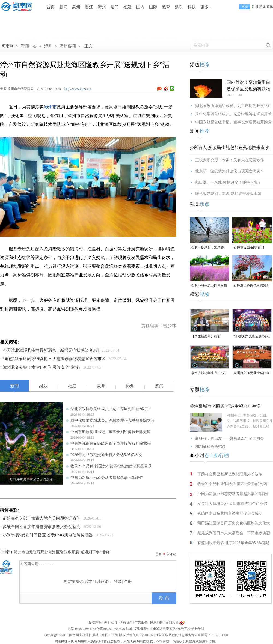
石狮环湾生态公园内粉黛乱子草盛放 (209, 286)
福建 (127, 7)
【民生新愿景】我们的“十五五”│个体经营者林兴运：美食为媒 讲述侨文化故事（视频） (210, 337)
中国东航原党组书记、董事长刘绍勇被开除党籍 (111, 432)
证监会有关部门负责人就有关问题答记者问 (42, 518)
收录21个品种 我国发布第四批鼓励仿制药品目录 (111, 466)
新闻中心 (29, 46)
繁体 (270, 7)
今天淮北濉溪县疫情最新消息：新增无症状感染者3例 (51, 350)
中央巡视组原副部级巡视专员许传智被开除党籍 (111, 443)
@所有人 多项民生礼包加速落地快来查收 (229, 147)
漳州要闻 (68, 46)
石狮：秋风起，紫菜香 (207, 247)
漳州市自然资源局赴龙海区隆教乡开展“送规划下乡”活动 (61, 552)
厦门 (115, 7)
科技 (192, 7)
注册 (255, 7)
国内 (140, 7)
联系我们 (126, 622)
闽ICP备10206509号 (147, 635)
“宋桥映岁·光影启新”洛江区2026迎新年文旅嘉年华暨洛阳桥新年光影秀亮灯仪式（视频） (252, 337)
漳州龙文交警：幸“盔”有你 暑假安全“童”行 (42, 367)
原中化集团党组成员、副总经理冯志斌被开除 (233, 114)
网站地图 (157, 622)
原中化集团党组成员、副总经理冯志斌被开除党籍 (112, 420)
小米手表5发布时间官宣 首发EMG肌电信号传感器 (48, 535)
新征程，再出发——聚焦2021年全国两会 (230, 438)
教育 (166, 7)
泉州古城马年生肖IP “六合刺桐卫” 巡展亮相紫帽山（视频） (209, 373)
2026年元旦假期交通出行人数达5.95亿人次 (106, 455)
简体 (262, 7)
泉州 (76, 7)
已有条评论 (166, 554)
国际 (153, 7)
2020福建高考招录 (210, 447)
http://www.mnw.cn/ (78, 89)
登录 (118, 582)
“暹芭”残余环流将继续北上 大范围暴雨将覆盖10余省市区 (54, 359)
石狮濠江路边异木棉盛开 (251, 285)
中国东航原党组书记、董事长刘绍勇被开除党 (233, 122)
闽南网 (8, 46)
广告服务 (141, 622)
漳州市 (50, 107)
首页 (51, 7)
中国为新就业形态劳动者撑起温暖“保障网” (106, 478)
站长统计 (198, 629)
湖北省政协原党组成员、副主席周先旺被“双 (232, 106)
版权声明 (95, 622)
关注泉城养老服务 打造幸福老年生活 (225, 406)
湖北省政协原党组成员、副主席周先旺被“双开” (110, 409)
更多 (204, 7)
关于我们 (110, 622)
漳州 (102, 7)
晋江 (89, 7)
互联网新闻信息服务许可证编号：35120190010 (195, 635)
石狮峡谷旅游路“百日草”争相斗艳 (249, 248)
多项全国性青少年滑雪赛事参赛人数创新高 (42, 527)
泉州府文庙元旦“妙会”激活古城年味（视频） (251, 373)
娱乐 (179, 7)
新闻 (63, 7)
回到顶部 (172, 622)
